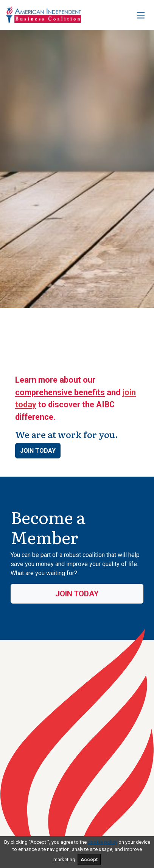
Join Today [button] (38, 451)
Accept (89, 859)
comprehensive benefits (60, 392)
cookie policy (103, 842)
